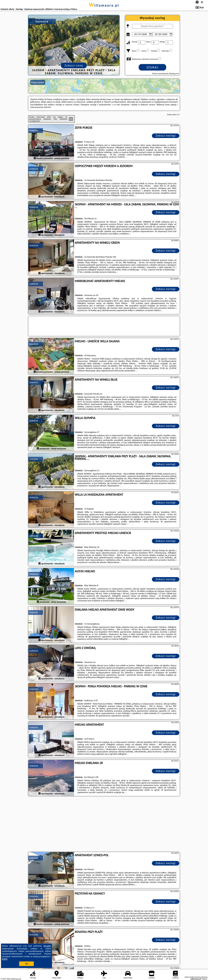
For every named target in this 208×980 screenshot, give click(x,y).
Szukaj (152, 67)
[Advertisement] (104, 824)
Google (47, 946)
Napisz (205, 979)
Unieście (34, 130)
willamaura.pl (104, 5)
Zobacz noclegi (166, 136)
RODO (5, 959)
